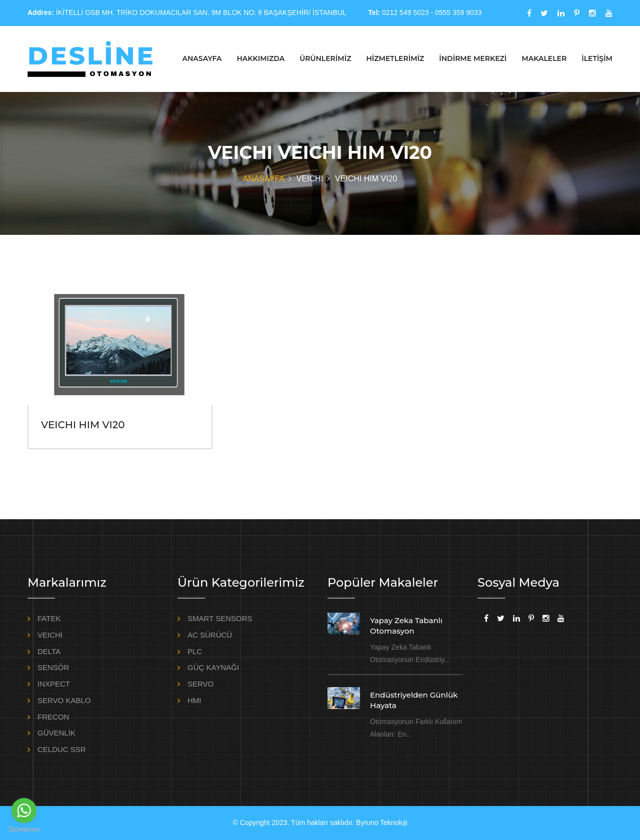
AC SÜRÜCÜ (210, 635)
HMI (194, 700)
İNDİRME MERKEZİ (473, 58)
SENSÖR (53, 667)
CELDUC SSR (62, 749)
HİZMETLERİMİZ (395, 58)
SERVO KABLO (64, 700)
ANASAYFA (202, 58)
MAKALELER (544, 58)
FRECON (53, 717)
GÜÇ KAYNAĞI (213, 667)
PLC (195, 651)
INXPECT (54, 684)
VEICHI (50, 635)
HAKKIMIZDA (260, 58)
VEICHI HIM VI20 (83, 425)
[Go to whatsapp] (24, 811)
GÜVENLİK (56, 733)
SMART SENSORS (220, 618)
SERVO (200, 684)
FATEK (49, 618)
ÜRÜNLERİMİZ (325, 58)
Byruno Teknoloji (381, 823)
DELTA (49, 651)
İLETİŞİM (597, 58)
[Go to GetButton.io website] (24, 830)
